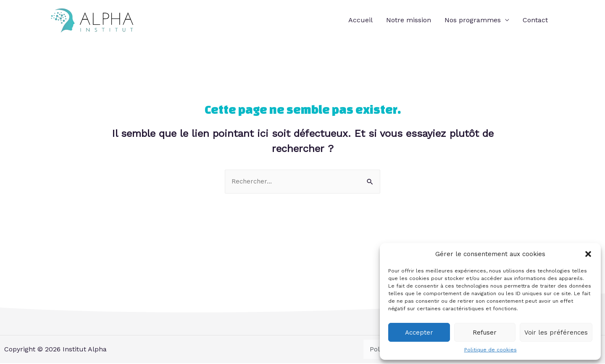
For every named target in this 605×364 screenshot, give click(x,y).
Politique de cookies (491, 350)
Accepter (419, 333)
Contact (535, 20)
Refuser (485, 333)
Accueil (360, 20)
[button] (588, 254)
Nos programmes (473, 20)
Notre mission (409, 20)
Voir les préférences (556, 333)
